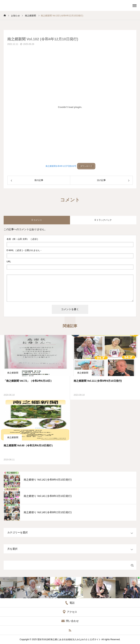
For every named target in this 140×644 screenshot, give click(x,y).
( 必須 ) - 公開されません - (24, 250)
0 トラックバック (103, 220)
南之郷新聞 (13, 373)
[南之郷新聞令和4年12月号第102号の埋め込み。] (70, 107)
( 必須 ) (22, 239)
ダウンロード (86, 166)
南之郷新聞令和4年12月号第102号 (61, 166)
